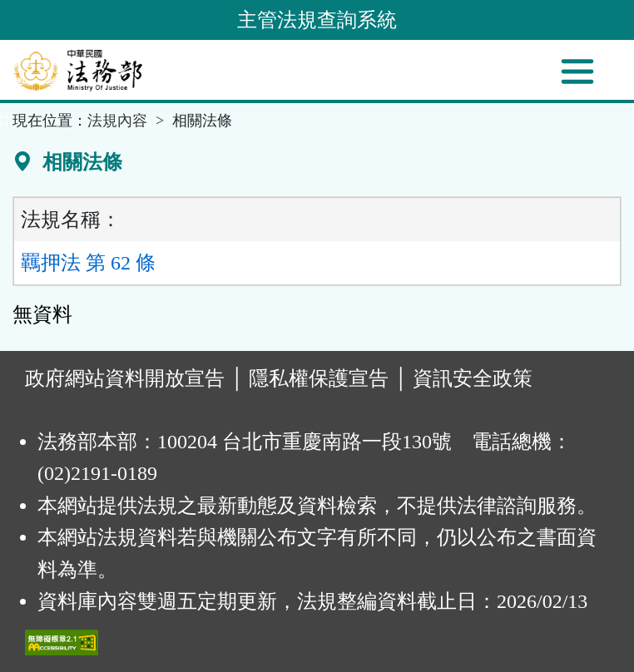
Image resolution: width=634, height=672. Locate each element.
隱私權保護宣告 (319, 378)
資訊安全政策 (473, 378)
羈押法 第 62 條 (88, 263)
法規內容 (117, 121)
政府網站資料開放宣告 (125, 378)
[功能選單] (577, 72)
